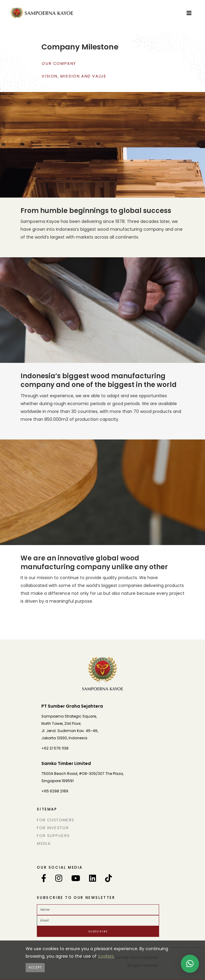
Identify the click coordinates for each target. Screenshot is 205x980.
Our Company (59, 63)
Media (44, 844)
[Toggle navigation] (189, 13)
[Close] (35, 968)
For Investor (53, 828)
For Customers (56, 820)
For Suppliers (53, 836)
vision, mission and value (74, 76)
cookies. (106, 956)
